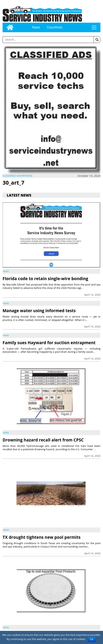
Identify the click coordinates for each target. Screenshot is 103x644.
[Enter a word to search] (48, 40)
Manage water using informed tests (39, 311)
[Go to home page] (10, 27)
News (36, 27)
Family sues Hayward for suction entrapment (49, 343)
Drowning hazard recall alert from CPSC (43, 440)
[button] (97, 40)
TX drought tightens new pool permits (42, 537)
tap (94, 27)
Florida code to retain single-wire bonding (45, 279)
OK (92, 639)
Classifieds (55, 27)
